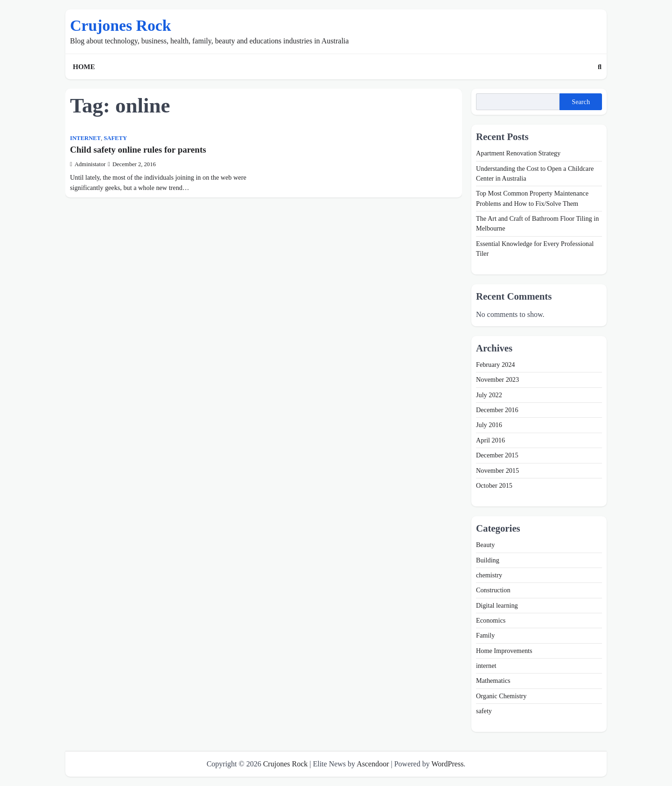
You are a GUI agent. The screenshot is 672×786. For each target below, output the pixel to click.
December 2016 (497, 410)
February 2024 (495, 365)
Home (84, 67)
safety (115, 138)
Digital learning (497, 605)
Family (485, 635)
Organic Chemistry (501, 696)
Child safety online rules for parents (138, 150)
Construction (493, 590)
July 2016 (489, 425)
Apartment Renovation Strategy (518, 153)
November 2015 (497, 470)
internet (85, 138)
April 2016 (490, 440)
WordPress (447, 764)
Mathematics (493, 681)
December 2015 (497, 455)
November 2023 (497, 379)
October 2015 (494, 485)
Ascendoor (373, 764)
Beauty (485, 545)
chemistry (489, 575)
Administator (88, 164)
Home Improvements (504, 651)
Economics (491, 620)
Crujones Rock (121, 25)
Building (488, 560)
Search (581, 102)
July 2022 (489, 395)
